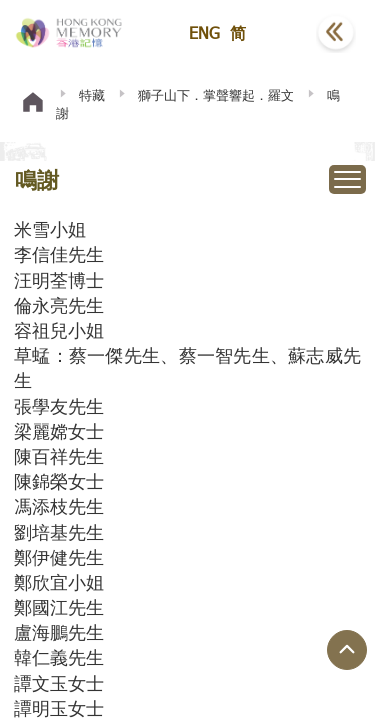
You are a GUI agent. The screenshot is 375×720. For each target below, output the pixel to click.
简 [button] (238, 32)
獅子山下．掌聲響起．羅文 (216, 95)
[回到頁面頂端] (347, 650)
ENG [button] (204, 32)
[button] (286, 33)
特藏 (92, 95)
